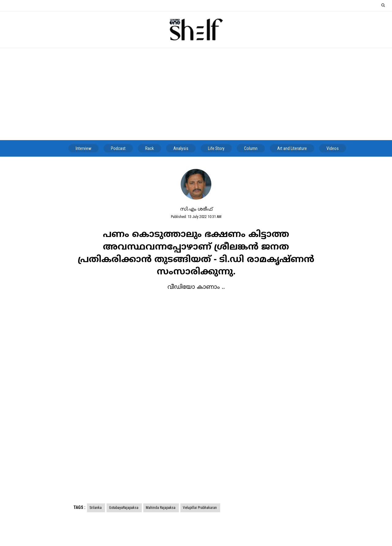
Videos (333, 148)
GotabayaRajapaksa (124, 508)
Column (251, 148)
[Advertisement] (196, 94)
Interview (83, 148)
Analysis (181, 148)
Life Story (216, 148)
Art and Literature (292, 148)
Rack (149, 148)
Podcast (118, 148)
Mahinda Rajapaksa (161, 508)
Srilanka (96, 508)
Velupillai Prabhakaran (200, 508)
